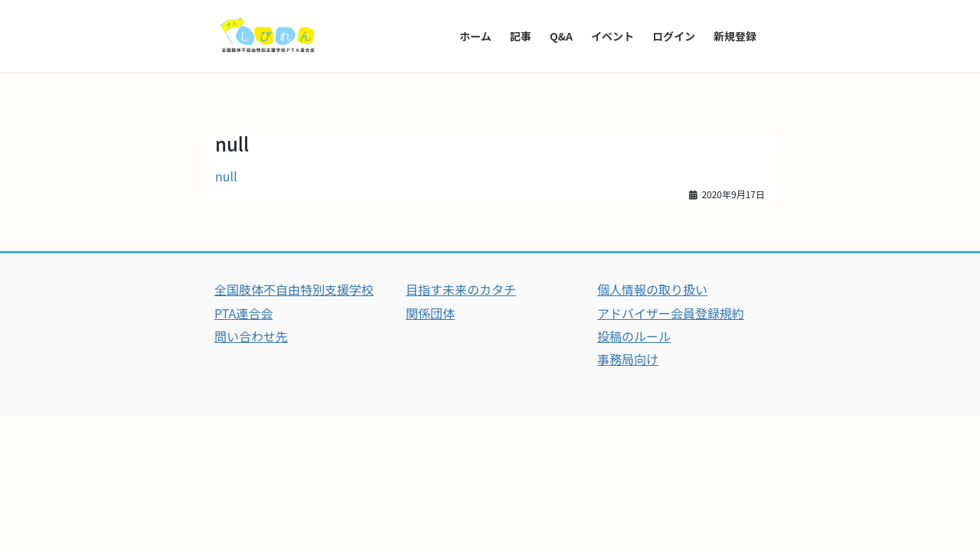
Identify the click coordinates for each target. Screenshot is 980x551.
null (226, 176)
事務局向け (628, 359)
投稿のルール (634, 336)
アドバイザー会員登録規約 (671, 313)
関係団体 (430, 313)
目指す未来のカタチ (461, 289)
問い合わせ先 (251, 336)
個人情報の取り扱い (652, 289)
